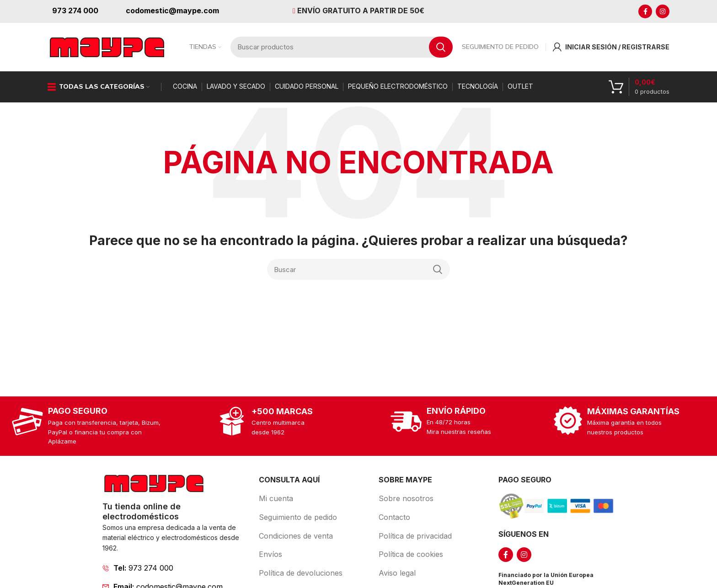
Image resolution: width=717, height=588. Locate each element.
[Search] (358, 277)
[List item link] (176, 576)
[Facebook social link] (645, 11)
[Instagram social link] (663, 11)
